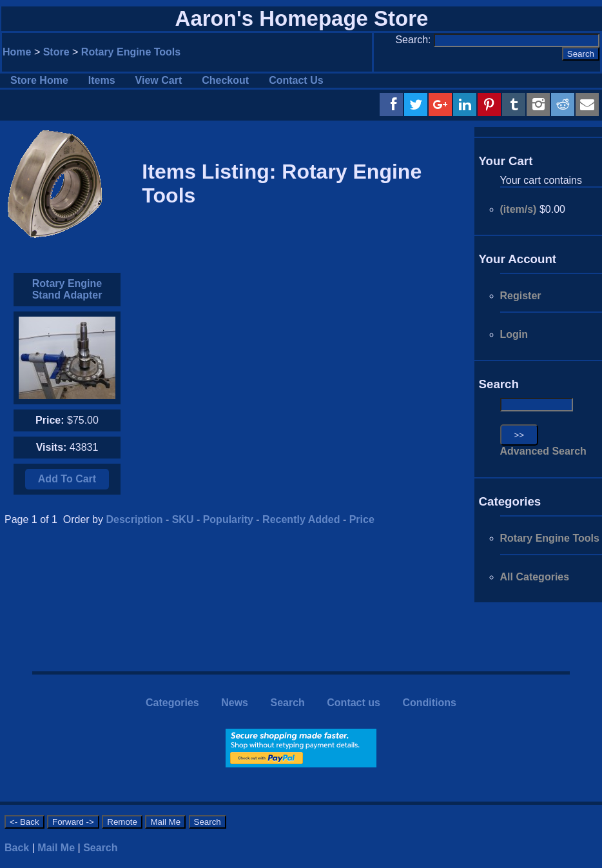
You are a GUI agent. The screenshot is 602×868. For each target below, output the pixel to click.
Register (521, 296)
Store (56, 52)
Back (17, 848)
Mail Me (56, 848)
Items (102, 80)
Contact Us (296, 80)
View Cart (159, 80)
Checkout (225, 80)
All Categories (535, 577)
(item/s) (519, 209)
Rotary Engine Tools (131, 52)
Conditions (429, 703)
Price (362, 519)
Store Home (39, 80)
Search (287, 703)
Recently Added (301, 519)
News (235, 703)
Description (134, 519)
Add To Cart (67, 479)
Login (514, 334)
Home (17, 52)
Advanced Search (543, 451)
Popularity (228, 519)
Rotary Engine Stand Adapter (67, 289)
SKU (183, 519)
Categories (172, 703)
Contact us (354, 703)
